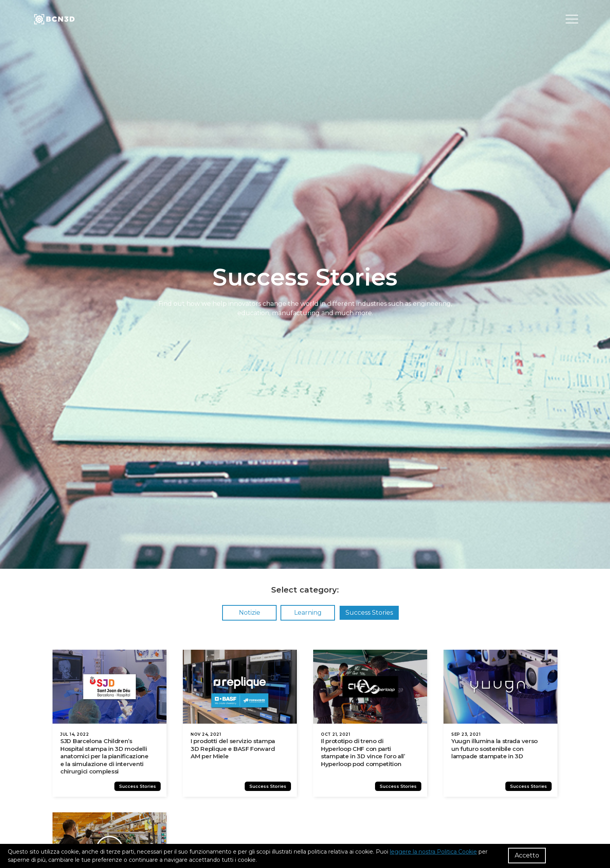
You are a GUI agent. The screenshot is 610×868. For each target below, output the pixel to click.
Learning (308, 613)
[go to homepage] (54, 19)
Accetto (527, 855)
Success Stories (369, 613)
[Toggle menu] (572, 19)
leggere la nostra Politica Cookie (433, 852)
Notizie (250, 613)
